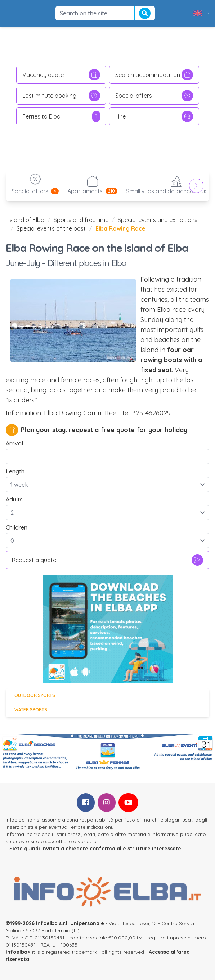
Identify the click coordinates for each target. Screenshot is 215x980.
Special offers (154, 96)
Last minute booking (61, 96)
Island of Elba (26, 220)
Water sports (31, 710)
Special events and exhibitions (158, 220)
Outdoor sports (35, 695)
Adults (14, 499)
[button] (10, 13)
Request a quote (107, 560)
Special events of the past (51, 228)
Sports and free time (81, 220)
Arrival (14, 443)
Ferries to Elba (61, 116)
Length (15, 471)
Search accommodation (154, 75)
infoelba (17, 952)
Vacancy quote (61, 75)
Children (17, 527)
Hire (154, 116)
